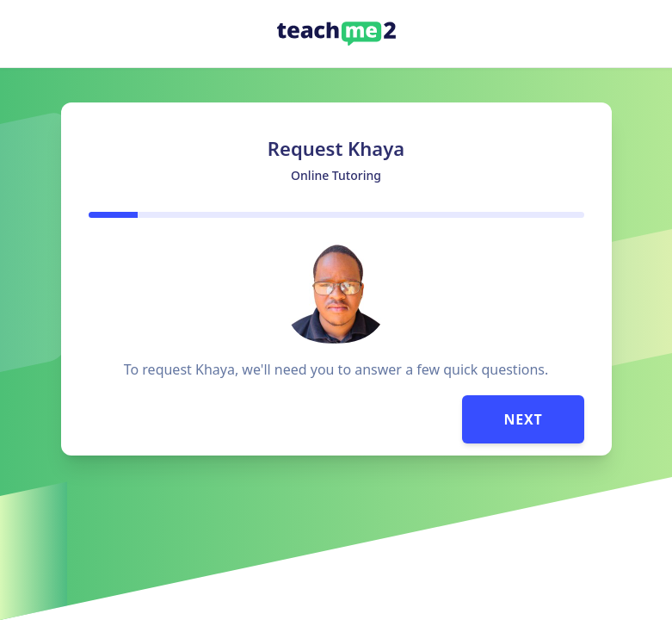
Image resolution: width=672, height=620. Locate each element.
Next (523, 419)
